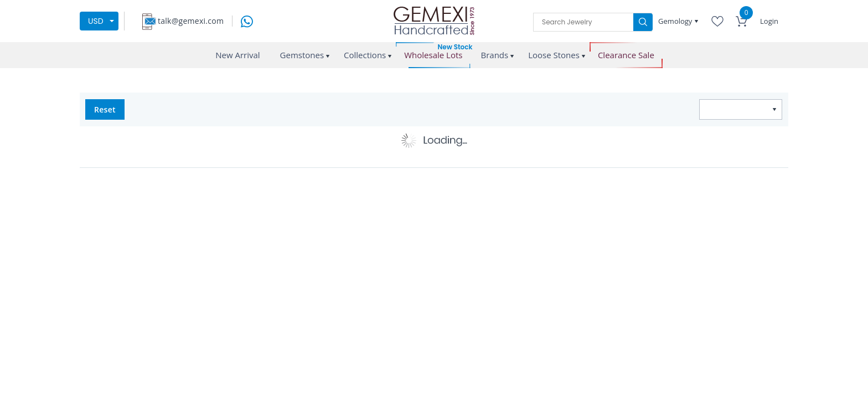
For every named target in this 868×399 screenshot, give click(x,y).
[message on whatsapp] (247, 20)
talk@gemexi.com (191, 21)
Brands (494, 55)
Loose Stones (554, 55)
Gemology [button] (676, 21)
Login (769, 21)
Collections (365, 55)
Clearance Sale (626, 55)
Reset (105, 109)
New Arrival (237, 55)
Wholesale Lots (433, 55)
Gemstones (302, 55)
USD (96, 21)
